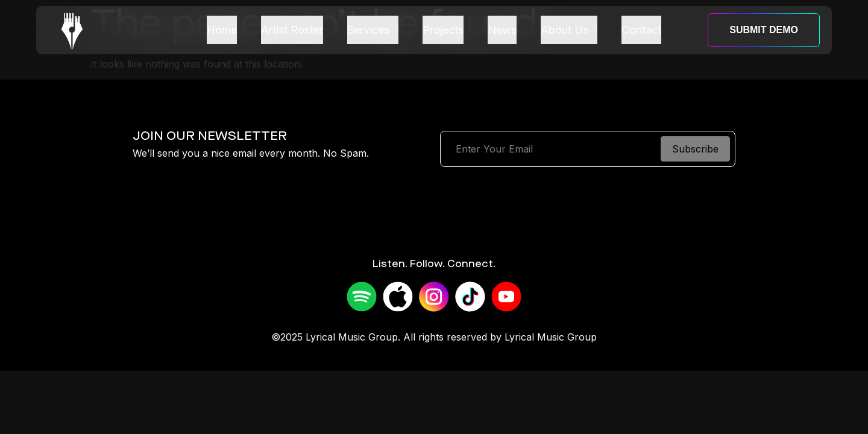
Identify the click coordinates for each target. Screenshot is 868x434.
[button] (373, 30)
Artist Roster (292, 30)
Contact (641, 30)
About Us (569, 30)
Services (373, 30)
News (502, 30)
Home (222, 30)
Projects (443, 30)
